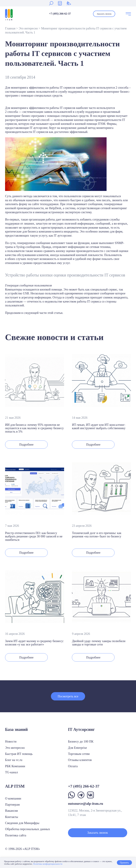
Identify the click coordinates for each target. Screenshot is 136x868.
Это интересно (28, 28)
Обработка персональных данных (28, 829)
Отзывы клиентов (80, 760)
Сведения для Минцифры (22, 823)
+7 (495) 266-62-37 (60, 14)
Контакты (12, 817)
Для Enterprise (77, 748)
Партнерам (12, 805)
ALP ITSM (15, 786)
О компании (13, 798)
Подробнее (26, 445)
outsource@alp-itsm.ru (86, 804)
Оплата (73, 766)
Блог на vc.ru (14, 760)
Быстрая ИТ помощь (19, 754)
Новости (11, 741)
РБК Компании (15, 766)
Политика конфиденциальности (48, 864)
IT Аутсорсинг (81, 729)
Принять (124, 863)
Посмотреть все (68, 696)
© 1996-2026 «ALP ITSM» (22, 849)
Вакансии (12, 811)
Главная (10, 28)
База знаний (16, 729)
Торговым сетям (79, 754)
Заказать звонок (104, 14)
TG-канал (12, 772)
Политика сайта (16, 835)
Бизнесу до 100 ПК (81, 741)
